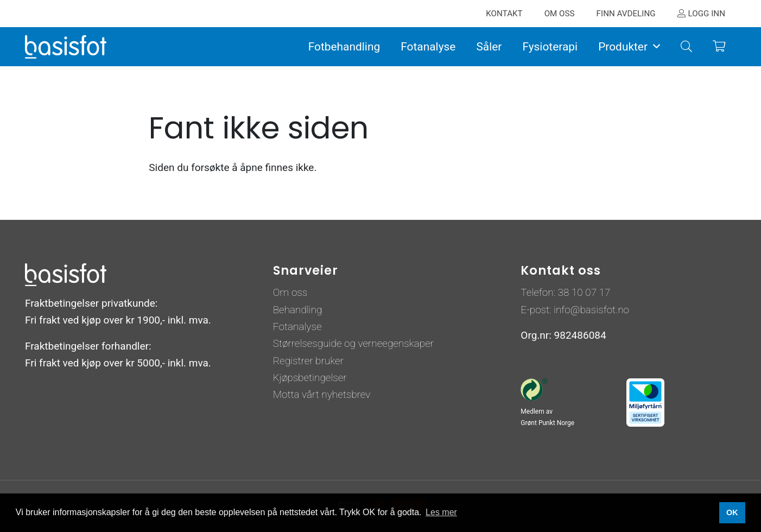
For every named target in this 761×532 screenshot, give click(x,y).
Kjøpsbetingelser (310, 378)
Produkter (623, 47)
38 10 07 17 (584, 292)
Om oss (290, 292)
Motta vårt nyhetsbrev (322, 394)
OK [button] (732, 512)
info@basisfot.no (591, 310)
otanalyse (300, 327)
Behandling (298, 310)
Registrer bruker (308, 361)
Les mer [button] (441, 512)
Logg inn (707, 14)
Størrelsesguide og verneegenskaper (353, 343)
